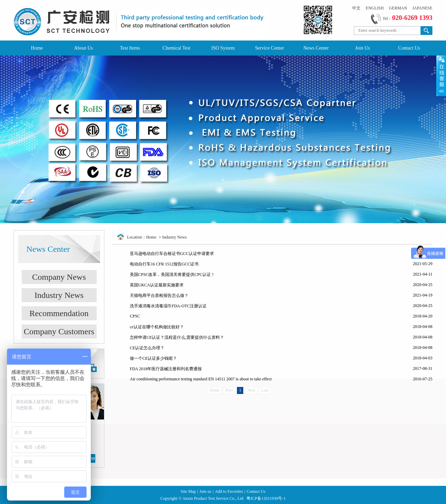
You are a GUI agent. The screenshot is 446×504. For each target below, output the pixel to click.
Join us (206, 491)
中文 (356, 8)
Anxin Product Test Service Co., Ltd (214, 498)
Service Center (270, 48)
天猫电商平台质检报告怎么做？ (159, 295)
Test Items (130, 48)
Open (441, 75)
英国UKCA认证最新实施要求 (157, 285)
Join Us (363, 48)
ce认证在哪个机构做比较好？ (157, 327)
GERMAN (398, 8)
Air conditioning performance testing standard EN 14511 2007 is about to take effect (201, 379)
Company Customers (59, 331)
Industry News (59, 295)
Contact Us (409, 48)
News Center (316, 48)
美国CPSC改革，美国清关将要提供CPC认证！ (172, 275)
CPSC (135, 316)
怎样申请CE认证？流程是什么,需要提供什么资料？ (177, 337)
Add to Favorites (229, 491)
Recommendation (59, 313)
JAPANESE (422, 8)
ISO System (223, 48)
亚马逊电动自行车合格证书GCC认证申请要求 (172, 254)
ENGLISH (375, 8)
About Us (83, 48)
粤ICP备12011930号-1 (266, 498)
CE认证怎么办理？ (147, 348)
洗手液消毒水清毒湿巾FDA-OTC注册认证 (168, 306)
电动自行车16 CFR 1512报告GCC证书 (164, 264)
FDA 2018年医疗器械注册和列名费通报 (166, 369)
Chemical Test (177, 48)
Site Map (188, 491)
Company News (59, 277)
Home (37, 48)
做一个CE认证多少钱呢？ (153, 358)
